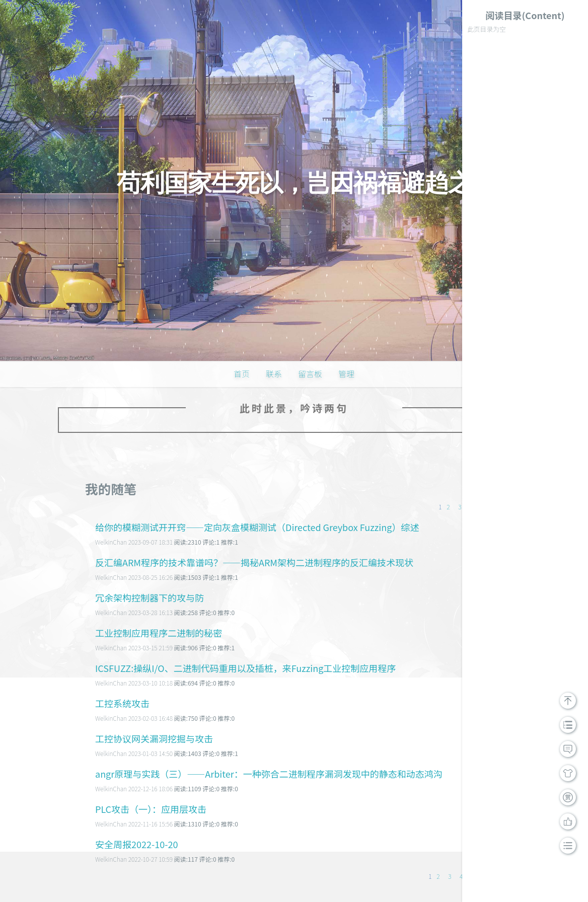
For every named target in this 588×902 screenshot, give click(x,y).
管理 (346, 373)
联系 (274, 373)
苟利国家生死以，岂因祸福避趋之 (294, 183)
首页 (242, 373)
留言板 (310, 373)
